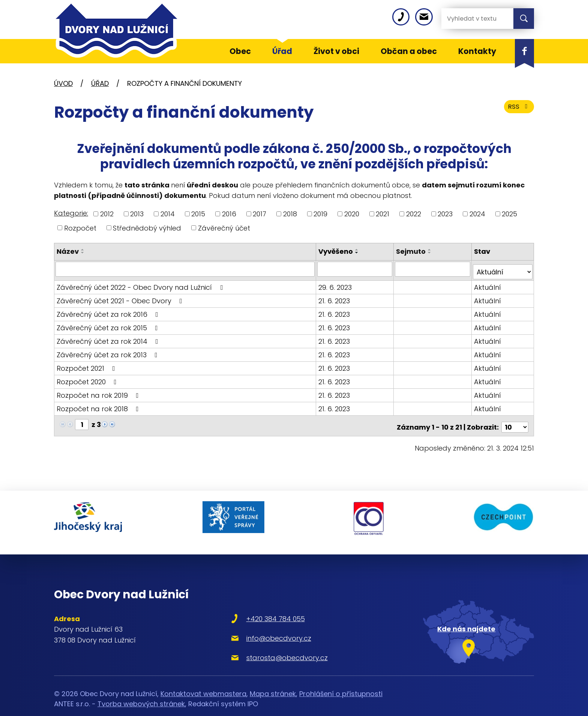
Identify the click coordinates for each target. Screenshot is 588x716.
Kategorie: (71, 213)
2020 (352, 214)
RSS (518, 110)
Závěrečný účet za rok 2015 (109, 324)
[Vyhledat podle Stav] (503, 269)
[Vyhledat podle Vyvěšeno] (356, 269)
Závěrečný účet (224, 228)
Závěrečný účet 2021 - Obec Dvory (121, 297)
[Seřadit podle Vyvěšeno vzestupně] (358, 250)
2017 (259, 214)
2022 (414, 214)
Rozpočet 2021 (87, 365)
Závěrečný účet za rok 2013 (109, 351)
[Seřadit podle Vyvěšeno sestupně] (358, 253)
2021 (382, 214)
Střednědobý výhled (147, 228)
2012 (107, 214)
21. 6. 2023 (336, 297)
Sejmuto (412, 251)
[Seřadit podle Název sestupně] (83, 253)
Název (68, 251)
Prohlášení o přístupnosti (341, 680)
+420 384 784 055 (250, 604)
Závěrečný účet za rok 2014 (109, 338)
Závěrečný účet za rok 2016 (109, 311)
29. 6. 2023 (337, 284)
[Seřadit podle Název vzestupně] (83, 250)
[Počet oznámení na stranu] (515, 421)
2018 (290, 214)
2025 (509, 214)
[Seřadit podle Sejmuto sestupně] (431, 253)
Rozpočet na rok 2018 (99, 405)
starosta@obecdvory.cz (262, 643)
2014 (168, 214)
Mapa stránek (273, 680)
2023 (445, 214)
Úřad (100, 83)
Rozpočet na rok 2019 (99, 392)
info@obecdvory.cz (253, 624)
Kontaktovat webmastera (203, 680)
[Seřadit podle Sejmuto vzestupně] (431, 250)
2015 (198, 214)
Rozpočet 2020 (88, 378)
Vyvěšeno (337, 251)
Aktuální (488, 284)
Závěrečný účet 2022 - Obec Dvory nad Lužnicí (141, 284)
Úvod (63, 83)
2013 (137, 214)
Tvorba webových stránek (141, 690)
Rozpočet (80, 228)
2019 (320, 214)
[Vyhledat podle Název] (186, 269)
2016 (229, 214)
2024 (477, 214)
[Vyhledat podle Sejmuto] (433, 269)
